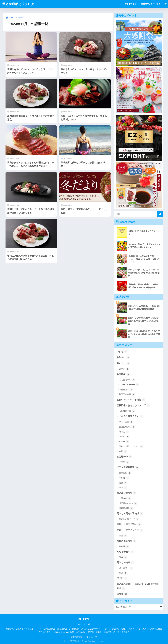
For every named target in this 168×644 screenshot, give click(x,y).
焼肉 (123, 536)
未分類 (122, 594)
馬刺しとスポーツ (129, 519)
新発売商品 (126, 390)
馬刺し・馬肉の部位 (129, 524)
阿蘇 (123, 557)
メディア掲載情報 (128, 468)
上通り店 (125, 499)
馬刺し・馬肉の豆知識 (130, 514)
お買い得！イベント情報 (131, 400)
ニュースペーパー (129, 385)
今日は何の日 (127, 411)
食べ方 (124, 432)
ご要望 (124, 462)
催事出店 (125, 473)
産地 (123, 452)
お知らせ (123, 358)
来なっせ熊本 (125, 552)
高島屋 (124, 547)
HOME (84, 619)
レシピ (122, 352)
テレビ (124, 478)
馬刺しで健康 (125, 563)
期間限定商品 (127, 395)
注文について (127, 427)
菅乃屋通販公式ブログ (18, 4)
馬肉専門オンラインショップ (154, 4)
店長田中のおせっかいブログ (133, 406)
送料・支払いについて (131, 447)
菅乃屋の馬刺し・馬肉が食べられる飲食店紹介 (138, 586)
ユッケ (124, 437)
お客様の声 (124, 457)
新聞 (123, 488)
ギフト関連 (126, 422)
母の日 (122, 578)
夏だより (123, 363)
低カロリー (126, 568)
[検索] (160, 214)
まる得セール (127, 380)
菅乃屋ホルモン (128, 504)
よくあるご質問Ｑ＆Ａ (130, 416)
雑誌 (123, 483)
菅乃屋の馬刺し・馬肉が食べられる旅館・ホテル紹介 (62, 632)
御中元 (124, 369)
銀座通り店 (126, 508)
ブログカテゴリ (132, 4)
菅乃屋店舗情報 (127, 493)
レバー (124, 442)
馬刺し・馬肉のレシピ (130, 530)
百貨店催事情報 (127, 541)
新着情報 (123, 374)
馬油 (123, 573)
